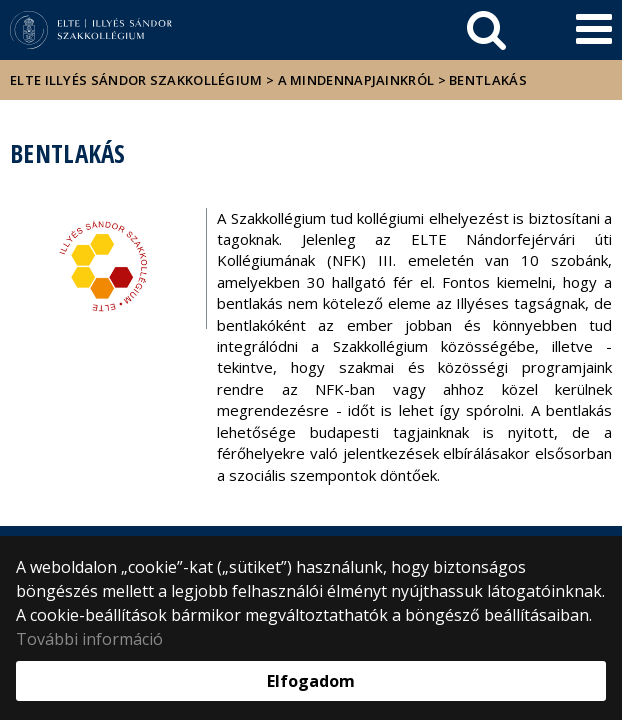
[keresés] (486, 30)
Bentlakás (488, 80)
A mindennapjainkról (356, 80)
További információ (89, 639)
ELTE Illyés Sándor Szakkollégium (136, 80)
